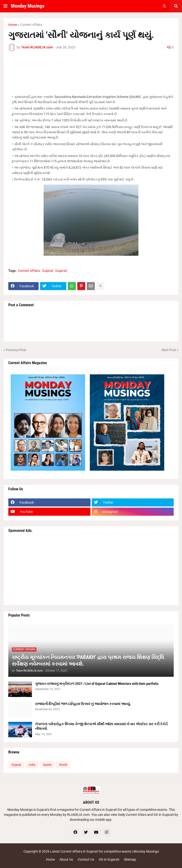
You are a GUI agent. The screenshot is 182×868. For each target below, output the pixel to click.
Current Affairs (31, 25)
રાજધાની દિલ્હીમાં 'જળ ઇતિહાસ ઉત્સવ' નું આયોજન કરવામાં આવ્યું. (83, 704)
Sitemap (130, 859)
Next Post (169, 350)
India (32, 765)
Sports (47, 765)
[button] (5, 6)
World (63, 765)
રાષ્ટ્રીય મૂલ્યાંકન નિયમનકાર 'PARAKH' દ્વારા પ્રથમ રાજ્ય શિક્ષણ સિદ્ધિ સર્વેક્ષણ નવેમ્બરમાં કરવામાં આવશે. (88, 661)
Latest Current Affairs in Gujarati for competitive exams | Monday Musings (105, 851)
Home (13, 25)
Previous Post (16, 350)
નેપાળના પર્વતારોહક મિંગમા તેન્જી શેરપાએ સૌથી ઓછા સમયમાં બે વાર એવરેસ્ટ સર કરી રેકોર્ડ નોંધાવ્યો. (101, 726)
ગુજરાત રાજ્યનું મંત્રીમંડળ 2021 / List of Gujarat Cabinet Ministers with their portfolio (97, 684)
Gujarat (48, 271)
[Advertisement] (91, 71)
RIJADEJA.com (78, 815)
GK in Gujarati (109, 859)
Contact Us (86, 859)
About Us (66, 859)
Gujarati (61, 271)
